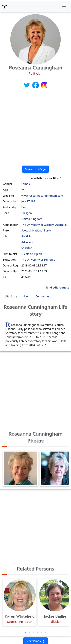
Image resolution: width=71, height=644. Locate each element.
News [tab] (26, 296)
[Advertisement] (35, 127)
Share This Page (36, 169)
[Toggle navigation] (64, 7)
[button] (25, 632)
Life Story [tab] (11, 296)
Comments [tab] (42, 296)
